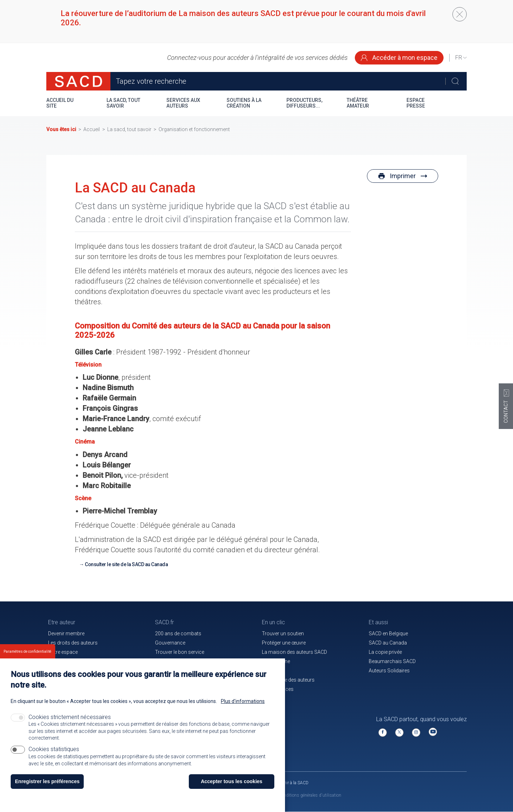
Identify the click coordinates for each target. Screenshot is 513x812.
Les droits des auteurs (73, 643)
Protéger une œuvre (284, 643)
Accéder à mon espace (399, 58)
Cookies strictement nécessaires (70, 723)
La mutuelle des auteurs (288, 680)
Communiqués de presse (183, 661)
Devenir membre (66, 633)
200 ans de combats (178, 633)
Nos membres (64, 661)
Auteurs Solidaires (389, 671)
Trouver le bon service (180, 652)
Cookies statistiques (54, 755)
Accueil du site (60, 103)
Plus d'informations (243, 708)
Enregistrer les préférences (47, 788)
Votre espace (63, 652)
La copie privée (385, 652)
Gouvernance (170, 643)
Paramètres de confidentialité (27, 658)
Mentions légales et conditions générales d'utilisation (292, 795)
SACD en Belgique (388, 633)
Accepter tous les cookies (232, 788)
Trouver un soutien (283, 633)
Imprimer (403, 176)
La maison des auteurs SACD (294, 652)
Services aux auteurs (183, 103)
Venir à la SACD (294, 783)
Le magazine (276, 661)
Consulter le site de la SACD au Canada (126, 564)
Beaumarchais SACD (392, 661)
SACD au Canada (388, 643)
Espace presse (416, 103)
